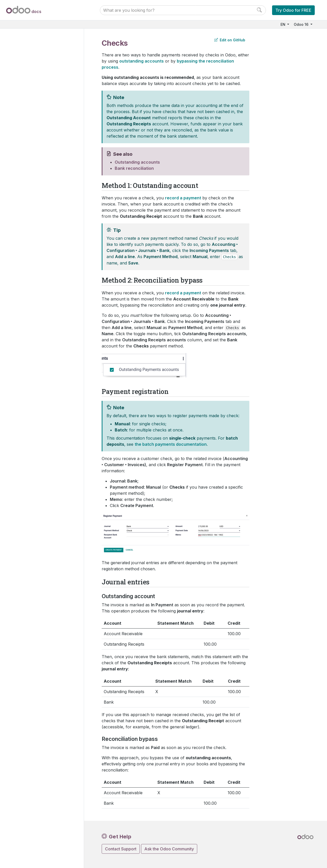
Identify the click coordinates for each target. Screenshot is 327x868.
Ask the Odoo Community (169, 849)
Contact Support (121, 849)
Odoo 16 (302, 24)
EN (283, 24)
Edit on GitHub (230, 40)
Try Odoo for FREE (293, 10)
